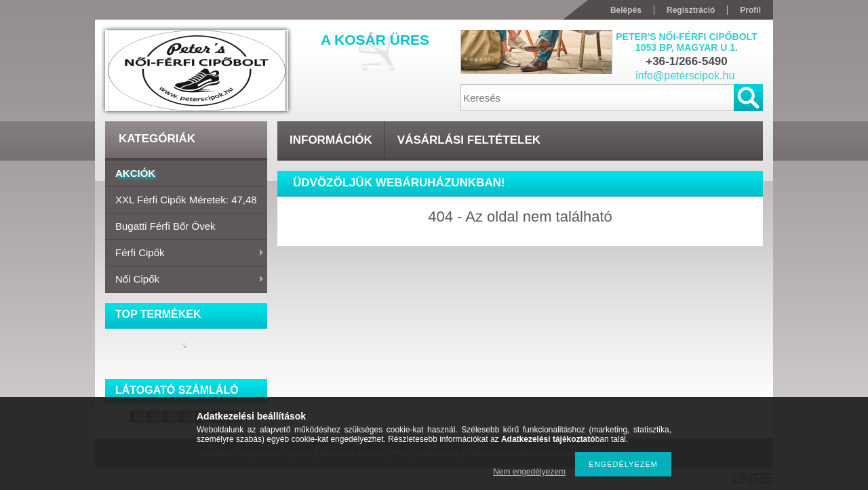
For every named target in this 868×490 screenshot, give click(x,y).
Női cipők (185, 280)
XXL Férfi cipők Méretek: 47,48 (186, 200)
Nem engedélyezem (529, 472)
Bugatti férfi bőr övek (165, 226)
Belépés (626, 10)
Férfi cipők (185, 253)
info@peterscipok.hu (685, 76)
